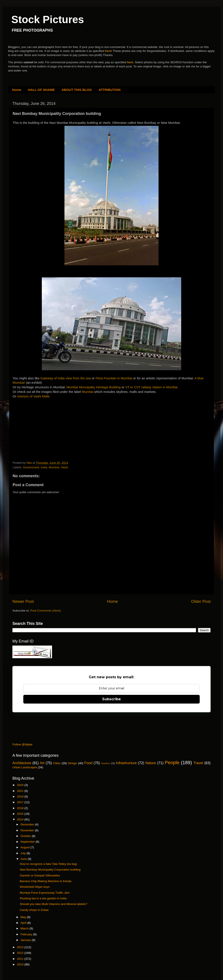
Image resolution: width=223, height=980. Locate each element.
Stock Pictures (48, 20)
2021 (21, 791)
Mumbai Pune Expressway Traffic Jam (45, 893)
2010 (21, 964)
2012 (21, 953)
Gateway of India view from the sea (66, 378)
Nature (151, 763)
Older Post (201, 601)
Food (88, 763)
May (24, 917)
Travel (198, 763)
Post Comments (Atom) (46, 611)
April (24, 923)
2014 (21, 819)
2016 (21, 808)
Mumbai (88, 392)
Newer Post (23, 601)
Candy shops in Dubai (34, 910)
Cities (57, 763)
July (24, 853)
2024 (21, 785)
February (27, 934)
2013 (21, 947)
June (24, 859)
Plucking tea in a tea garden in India (43, 898)
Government (31, 467)
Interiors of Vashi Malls (33, 396)
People (172, 763)
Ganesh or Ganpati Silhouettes (40, 875)
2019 (21, 797)
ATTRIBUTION (110, 90)
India (44, 467)
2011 (21, 959)
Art (42, 763)
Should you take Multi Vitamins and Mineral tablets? (54, 904)
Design (73, 763)
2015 (21, 814)
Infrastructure (126, 763)
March (25, 928)
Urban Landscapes (25, 767)
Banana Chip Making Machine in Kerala (46, 881)
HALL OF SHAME (41, 90)
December (28, 824)
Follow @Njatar (22, 744)
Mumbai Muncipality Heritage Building (93, 387)
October (26, 836)
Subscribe (111, 699)
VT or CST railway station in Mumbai (151, 387)
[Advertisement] (45, 430)
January (26, 940)
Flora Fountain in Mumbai (114, 378)
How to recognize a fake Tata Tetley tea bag (48, 864)
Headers (106, 763)
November (28, 830)
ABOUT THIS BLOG (77, 90)
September (28, 842)
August (25, 847)
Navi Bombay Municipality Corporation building (50, 870)
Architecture (22, 763)
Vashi (64, 467)
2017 (21, 802)
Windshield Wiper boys (35, 887)
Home (17, 90)
